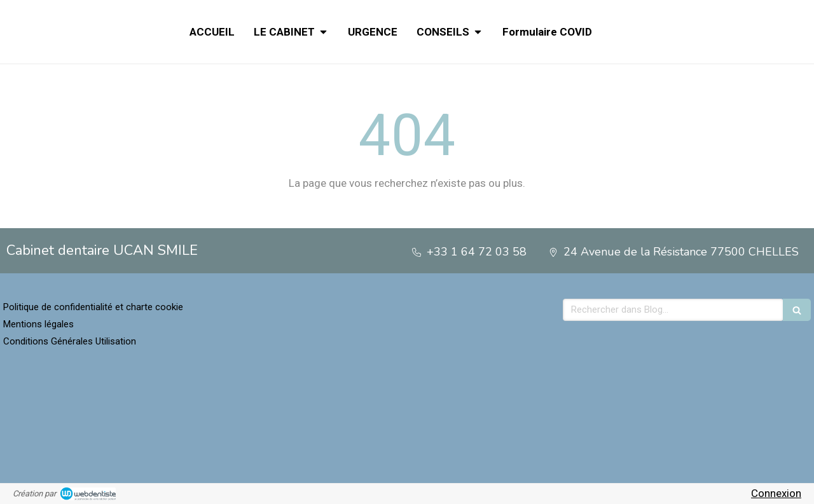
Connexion (776, 493)
